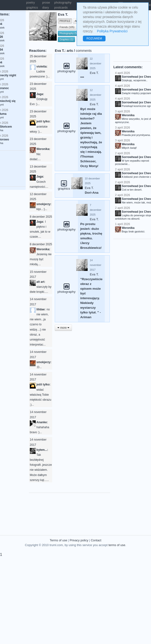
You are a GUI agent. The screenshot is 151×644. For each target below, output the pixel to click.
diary (45, 7)
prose (46, 2)
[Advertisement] (87, 511)
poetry (30, 2)
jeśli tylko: (43, 121)
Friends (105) (67, 27)
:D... (39, 367)
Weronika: (43, 149)
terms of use (117, 545)
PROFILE (65, 21)
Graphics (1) (66, 39)
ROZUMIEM (94, 38)
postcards (61, 7)
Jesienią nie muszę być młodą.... (41, 259)
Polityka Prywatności (112, 31)
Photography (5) (68, 33)
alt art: (41, 282)
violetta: (42, 67)
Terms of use (58, 540)
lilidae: (41, 309)
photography (63, 2)
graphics (32, 7)
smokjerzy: (44, 204)
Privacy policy (79, 540)
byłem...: (42, 450)
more (63, 328)
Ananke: (42, 422)
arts (70, 51)
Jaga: (40, 94)
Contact (96, 540)
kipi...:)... (42, 209)
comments (84, 51)
